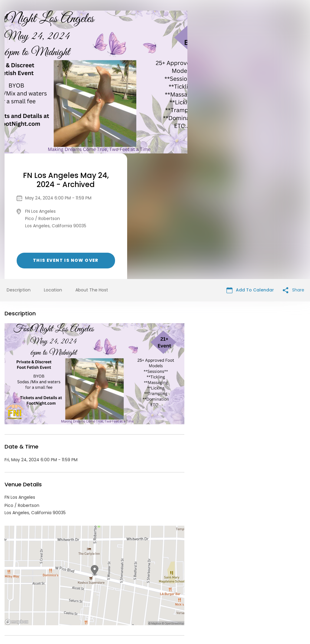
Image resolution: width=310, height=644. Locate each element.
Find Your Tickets (203, 598)
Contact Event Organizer (76, 598)
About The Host (92, 164)
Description (19, 164)
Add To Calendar (250, 164)
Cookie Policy (240, 598)
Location (53, 164)
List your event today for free (193, 590)
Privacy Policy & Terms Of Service (144, 598)
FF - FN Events (41, 543)
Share (294, 164)
